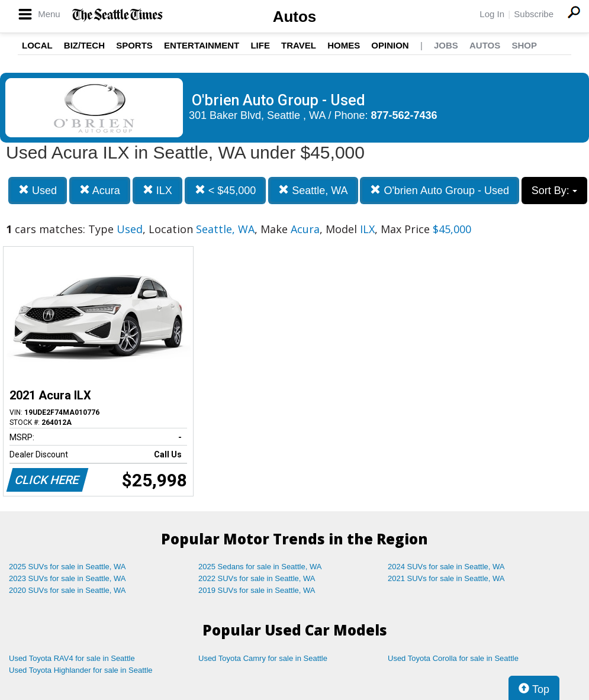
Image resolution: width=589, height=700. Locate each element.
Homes (344, 45)
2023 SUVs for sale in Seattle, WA (67, 578)
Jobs (446, 45)
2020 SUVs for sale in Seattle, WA (67, 590)
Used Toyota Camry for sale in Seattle (263, 658)
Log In (492, 14)
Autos (295, 17)
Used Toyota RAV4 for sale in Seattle (72, 658)
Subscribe (534, 14)
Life (260, 45)
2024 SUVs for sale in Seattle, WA (446, 567)
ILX (157, 190)
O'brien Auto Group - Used (440, 190)
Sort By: (554, 191)
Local (37, 45)
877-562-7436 (404, 115)
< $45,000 (226, 190)
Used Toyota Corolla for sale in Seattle (453, 658)
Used (38, 190)
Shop (524, 45)
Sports (134, 45)
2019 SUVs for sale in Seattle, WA (257, 590)
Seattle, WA (313, 190)
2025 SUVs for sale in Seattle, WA (67, 567)
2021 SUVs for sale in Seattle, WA (446, 578)
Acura (100, 190)
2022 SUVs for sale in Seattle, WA (257, 578)
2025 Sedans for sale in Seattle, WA (260, 567)
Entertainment (202, 45)
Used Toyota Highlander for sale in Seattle (81, 670)
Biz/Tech (84, 45)
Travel (299, 45)
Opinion (390, 45)
